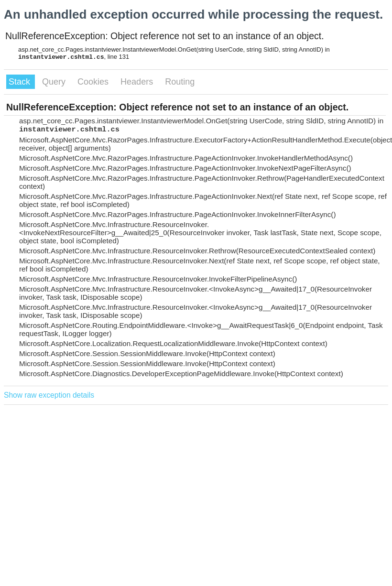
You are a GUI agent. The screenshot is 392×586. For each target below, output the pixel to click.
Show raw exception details (49, 395)
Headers (138, 82)
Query (55, 82)
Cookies (94, 82)
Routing (180, 82)
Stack (21, 82)
